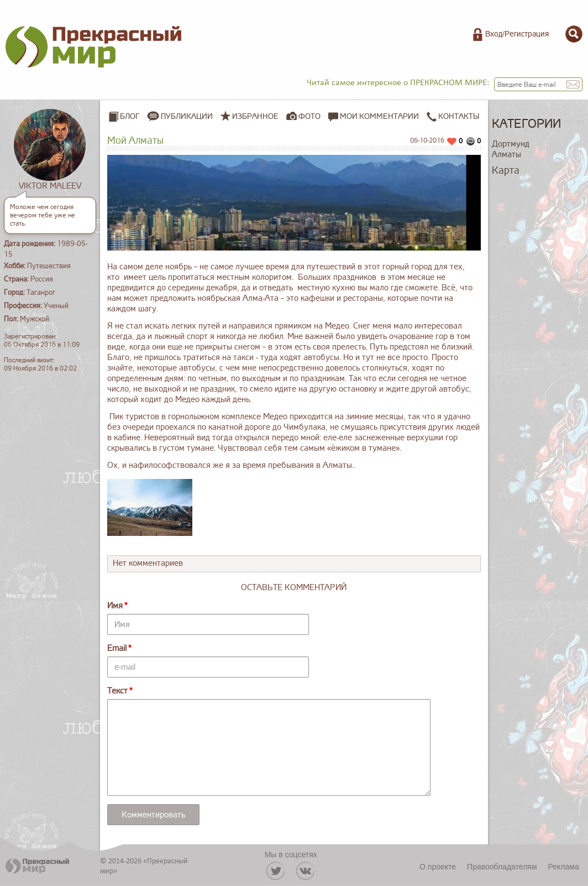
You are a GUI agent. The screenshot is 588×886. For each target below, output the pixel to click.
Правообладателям (502, 867)
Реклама (564, 867)
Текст (117, 691)
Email (117, 648)
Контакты (453, 117)
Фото (309, 116)
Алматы (506, 155)
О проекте (438, 867)
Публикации (187, 116)
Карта (506, 170)
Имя (115, 606)
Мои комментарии (374, 117)
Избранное (255, 116)
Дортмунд (511, 144)
